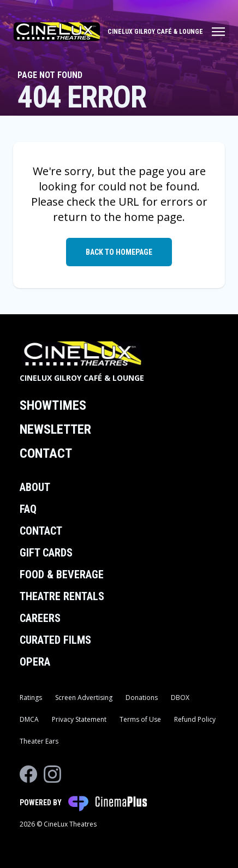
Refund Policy (195, 719)
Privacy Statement (79, 719)
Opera (35, 662)
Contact (46, 453)
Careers (40, 618)
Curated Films (55, 640)
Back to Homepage (119, 252)
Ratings (31, 698)
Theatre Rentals (62, 596)
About (35, 487)
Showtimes (53, 405)
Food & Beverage (62, 574)
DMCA (29, 719)
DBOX (180, 698)
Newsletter (55, 429)
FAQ (28, 509)
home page (153, 217)
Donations (142, 698)
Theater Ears (39, 741)
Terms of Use (140, 719)
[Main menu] (166, 32)
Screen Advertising (84, 698)
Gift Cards (46, 553)
